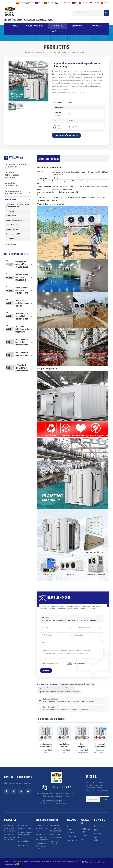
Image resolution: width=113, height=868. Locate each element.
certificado (85, 836)
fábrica (84, 839)
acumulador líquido (14, 225)
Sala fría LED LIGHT (13, 234)
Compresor (10, 239)
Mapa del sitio (98, 839)
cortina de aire (12, 216)
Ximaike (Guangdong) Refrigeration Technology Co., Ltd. (29, 20)
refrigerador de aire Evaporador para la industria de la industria (22, 368)
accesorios (38, 53)
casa (69, 826)
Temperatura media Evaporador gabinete (22, 303)
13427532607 (60, 787)
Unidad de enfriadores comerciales (16, 166)
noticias (96, 26)
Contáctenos (57, 32)
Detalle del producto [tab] (49, 159)
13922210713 (64, 803)
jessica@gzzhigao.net (56, 801)
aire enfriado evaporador (55, 842)
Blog (96, 830)
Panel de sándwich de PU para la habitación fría (18, 206)
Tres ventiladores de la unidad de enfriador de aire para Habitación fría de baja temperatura (22, 316)
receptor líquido (12, 229)
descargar (77, 26)
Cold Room (10, 245)
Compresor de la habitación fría (42, 828)
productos (71, 836)
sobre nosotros (35, 26)
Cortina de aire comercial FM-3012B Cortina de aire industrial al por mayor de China (22, 264)
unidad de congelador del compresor (56, 828)
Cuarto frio (49, 53)
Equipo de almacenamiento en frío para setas (77, 684)
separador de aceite (14, 220)
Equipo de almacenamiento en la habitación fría (56, 688)
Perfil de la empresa (85, 830)
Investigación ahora (65, 135)
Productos (57, 26)
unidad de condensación (12, 184)
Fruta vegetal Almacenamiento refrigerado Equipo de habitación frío (100, 745)
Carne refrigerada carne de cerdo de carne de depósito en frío (82, 745)
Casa (15, 26)
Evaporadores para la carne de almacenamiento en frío (22, 342)
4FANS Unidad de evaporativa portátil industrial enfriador (22, 290)
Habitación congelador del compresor (42, 837)
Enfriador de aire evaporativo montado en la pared (22, 277)
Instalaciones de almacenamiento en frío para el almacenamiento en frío (46, 745)
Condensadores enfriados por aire (13, 192)
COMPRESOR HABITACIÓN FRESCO (41, 846)
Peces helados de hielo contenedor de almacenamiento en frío (64, 745)
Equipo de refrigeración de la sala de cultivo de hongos (59, 692)
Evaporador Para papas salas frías (22, 354)
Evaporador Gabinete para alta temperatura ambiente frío (22, 329)
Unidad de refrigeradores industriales (12, 175)
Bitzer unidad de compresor (56, 836)
